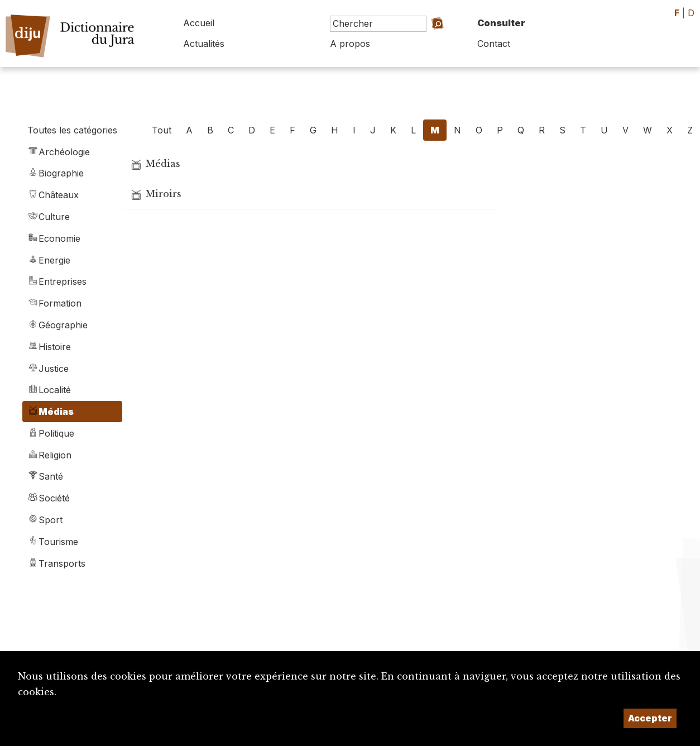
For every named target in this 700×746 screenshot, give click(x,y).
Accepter (650, 718)
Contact (494, 44)
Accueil (199, 23)
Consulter (501, 23)
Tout (162, 130)
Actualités (204, 44)
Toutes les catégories (72, 130)
